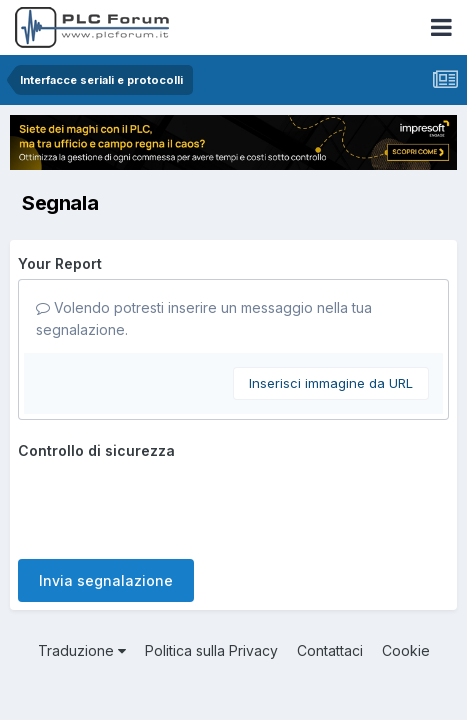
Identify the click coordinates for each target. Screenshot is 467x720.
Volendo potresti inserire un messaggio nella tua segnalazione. (204, 318)
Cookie (406, 650)
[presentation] (170, 505)
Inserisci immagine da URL (331, 383)
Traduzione (82, 650)
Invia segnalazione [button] (106, 580)
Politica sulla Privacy (211, 650)
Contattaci (330, 650)
